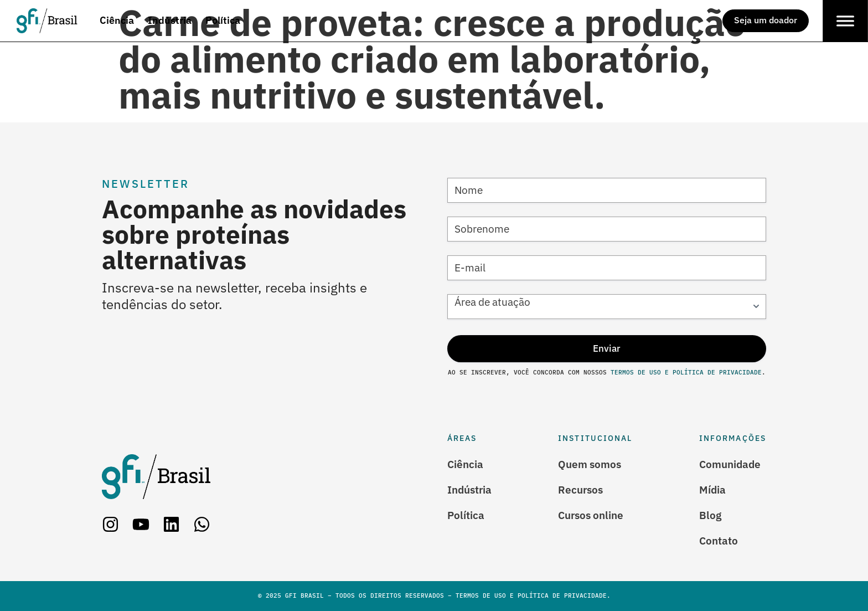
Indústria (469, 490)
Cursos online (591, 515)
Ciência (465, 464)
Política (466, 515)
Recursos (580, 490)
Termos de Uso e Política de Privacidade (684, 372)
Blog (710, 515)
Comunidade (730, 464)
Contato (719, 541)
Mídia (712, 490)
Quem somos (590, 464)
